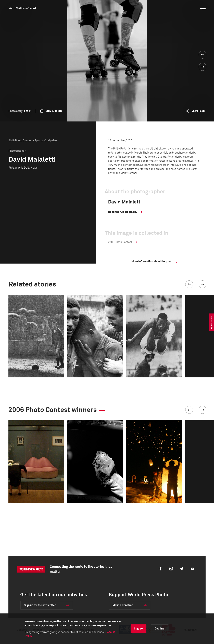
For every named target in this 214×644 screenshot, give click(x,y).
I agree (139, 629)
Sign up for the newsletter (40, 605)
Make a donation (123, 605)
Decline (159, 629)
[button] (189, 284)
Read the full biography (123, 212)
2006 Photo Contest (25, 8)
